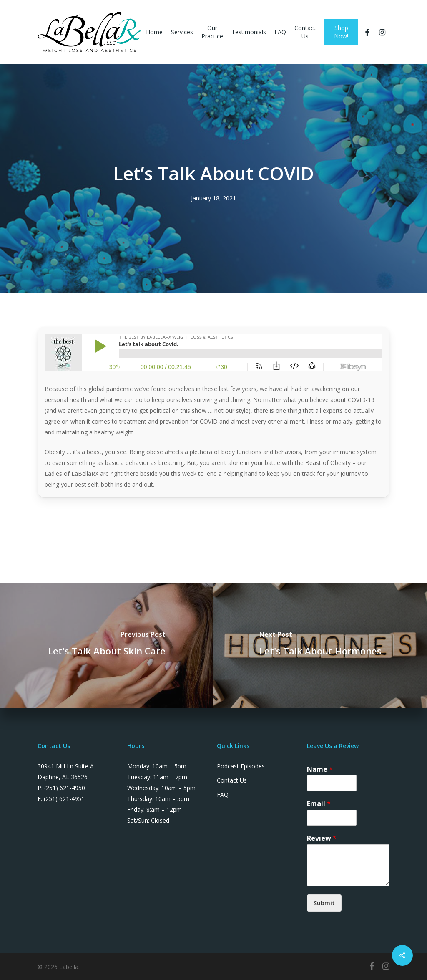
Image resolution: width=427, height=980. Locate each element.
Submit (324, 903)
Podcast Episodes (241, 766)
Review (322, 838)
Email (319, 804)
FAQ (223, 794)
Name (320, 769)
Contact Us (232, 780)
